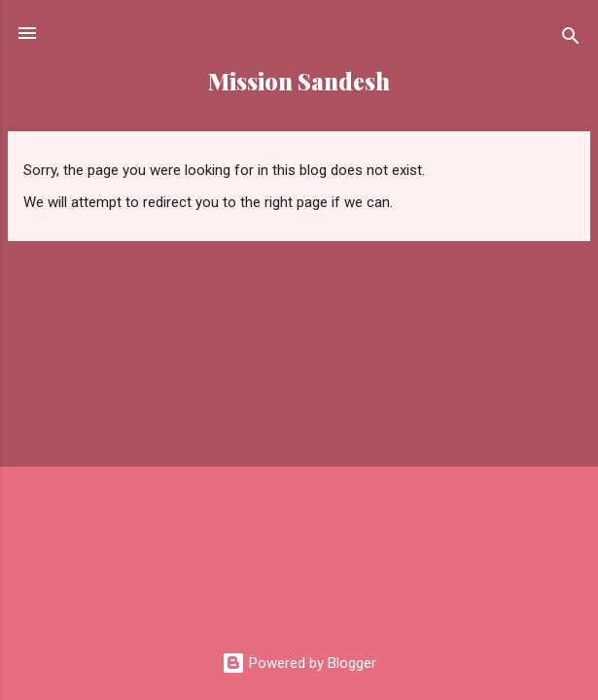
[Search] (571, 39)
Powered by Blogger (299, 663)
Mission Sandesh (299, 81)
